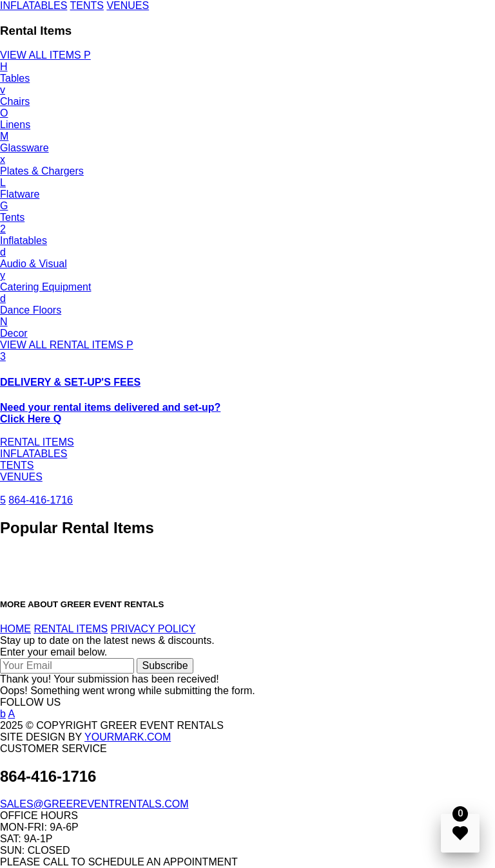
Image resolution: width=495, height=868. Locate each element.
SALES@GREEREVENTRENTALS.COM (94, 804)
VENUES (128, 5)
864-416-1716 (41, 500)
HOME (15, 629)
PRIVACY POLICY (153, 629)
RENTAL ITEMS (37, 442)
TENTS (86, 5)
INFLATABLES (34, 5)
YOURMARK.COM (128, 737)
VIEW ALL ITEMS (45, 55)
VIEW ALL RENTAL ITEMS (67, 345)
